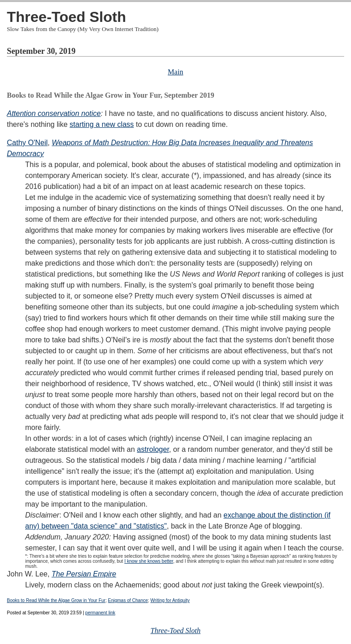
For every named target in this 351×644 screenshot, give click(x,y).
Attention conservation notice (54, 113)
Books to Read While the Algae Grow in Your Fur (56, 600)
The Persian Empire (84, 574)
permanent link (101, 613)
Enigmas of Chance (128, 600)
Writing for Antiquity (170, 600)
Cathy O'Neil (27, 143)
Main (175, 72)
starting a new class (102, 124)
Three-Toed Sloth (66, 17)
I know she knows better (149, 561)
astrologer (153, 449)
